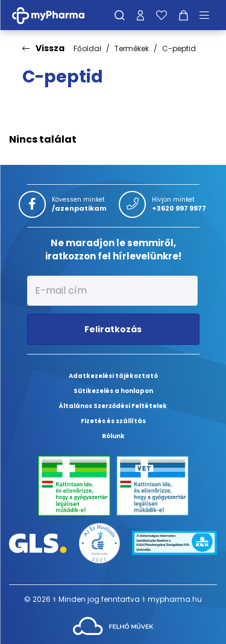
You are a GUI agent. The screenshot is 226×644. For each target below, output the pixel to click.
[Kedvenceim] (162, 15)
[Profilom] (140, 15)
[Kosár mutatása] (184, 15)
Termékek (132, 48)
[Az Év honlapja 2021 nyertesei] (99, 543)
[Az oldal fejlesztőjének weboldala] (113, 625)
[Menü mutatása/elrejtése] (209, 15)
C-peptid (179, 48)
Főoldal (87, 48)
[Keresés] (120, 15)
